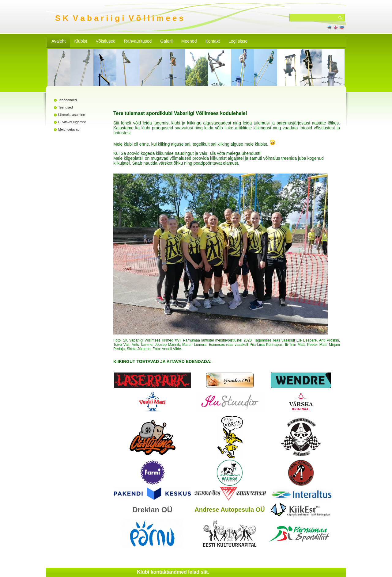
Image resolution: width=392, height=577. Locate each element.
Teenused (66, 107)
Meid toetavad (69, 129)
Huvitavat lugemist (72, 122)
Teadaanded (68, 100)
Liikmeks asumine (72, 115)
